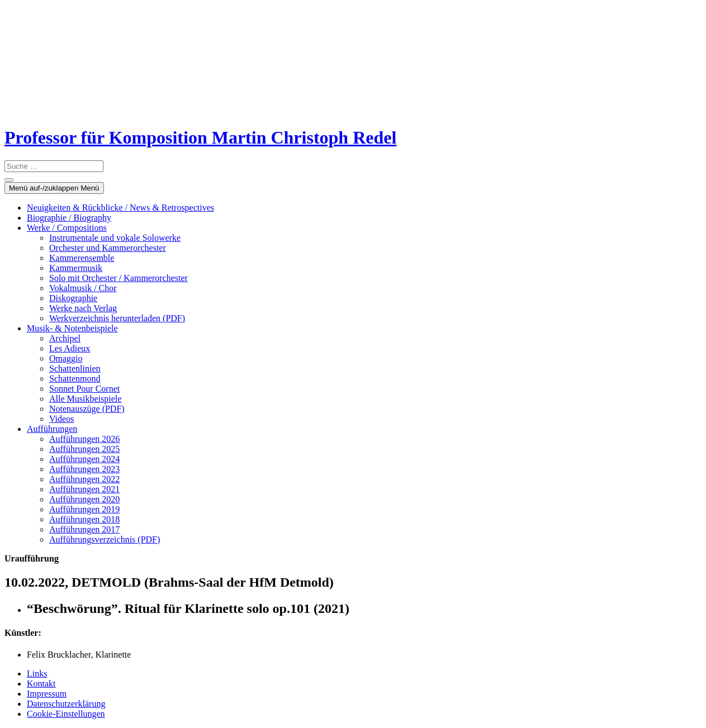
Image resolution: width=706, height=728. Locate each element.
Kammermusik (76, 268)
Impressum (47, 694)
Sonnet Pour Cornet (84, 389)
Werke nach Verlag (83, 308)
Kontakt (41, 684)
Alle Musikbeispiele (85, 399)
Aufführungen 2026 (84, 439)
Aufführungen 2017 (84, 529)
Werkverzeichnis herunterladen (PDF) (117, 318)
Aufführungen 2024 (84, 459)
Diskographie (73, 298)
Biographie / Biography (69, 218)
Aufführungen (52, 429)
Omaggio (66, 358)
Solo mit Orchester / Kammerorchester (119, 278)
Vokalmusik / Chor (83, 288)
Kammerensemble (82, 258)
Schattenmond (75, 379)
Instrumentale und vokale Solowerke (115, 238)
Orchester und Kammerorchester (108, 248)
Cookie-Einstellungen (66, 714)
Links (37, 674)
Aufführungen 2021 (84, 489)
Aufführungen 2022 (84, 479)
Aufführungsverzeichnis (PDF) (105, 539)
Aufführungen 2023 (84, 469)
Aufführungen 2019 (84, 509)
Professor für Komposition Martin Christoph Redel (200, 137)
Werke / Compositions (67, 228)
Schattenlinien (75, 368)
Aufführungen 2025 (84, 449)
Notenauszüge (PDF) (87, 409)
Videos (61, 419)
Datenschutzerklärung (66, 704)
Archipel (65, 338)
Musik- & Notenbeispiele (72, 328)
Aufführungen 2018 (84, 519)
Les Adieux (70, 348)
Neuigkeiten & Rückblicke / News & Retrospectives (120, 208)
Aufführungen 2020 (84, 499)
